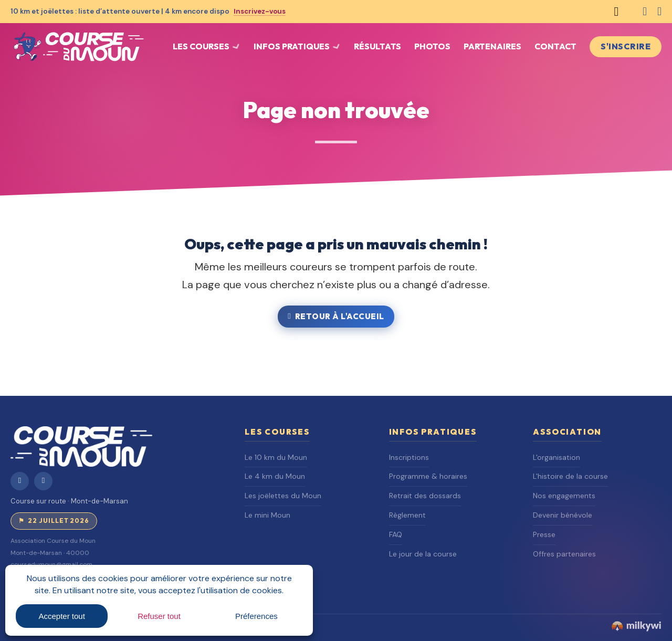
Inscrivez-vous (261, 11)
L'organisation (556, 457)
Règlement (407, 515)
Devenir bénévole (563, 515)
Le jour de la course (423, 554)
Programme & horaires (428, 476)
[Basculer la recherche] (616, 12)
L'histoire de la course (570, 476)
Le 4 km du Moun (275, 476)
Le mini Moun (267, 515)
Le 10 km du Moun (276, 457)
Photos (432, 46)
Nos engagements (564, 496)
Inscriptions (409, 457)
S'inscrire (626, 46)
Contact (555, 46)
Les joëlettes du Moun (283, 496)
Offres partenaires (564, 554)
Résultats (377, 46)
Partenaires (492, 46)
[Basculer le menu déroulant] (236, 47)
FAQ (396, 534)
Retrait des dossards (425, 496)
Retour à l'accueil (336, 316)
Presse (544, 534)
